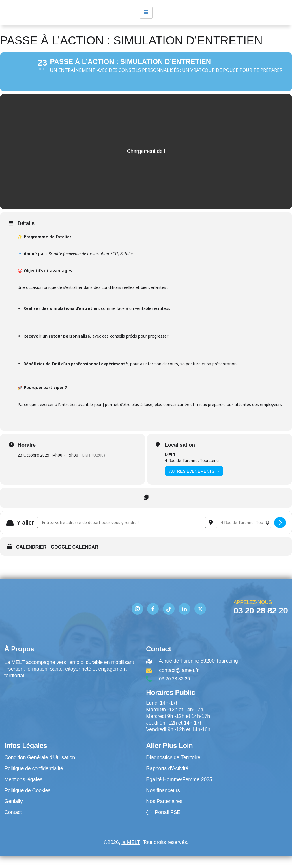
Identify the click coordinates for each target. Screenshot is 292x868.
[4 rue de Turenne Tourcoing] (72, 715)
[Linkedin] (184, 621)
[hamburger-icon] (146, 13)
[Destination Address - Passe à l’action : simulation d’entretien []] (244, 535)
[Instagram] (137, 621)
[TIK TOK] (169, 621)
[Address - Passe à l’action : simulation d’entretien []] (121, 535)
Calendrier (31, 559)
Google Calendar (74, 559)
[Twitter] (200, 621)
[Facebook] (153, 621)
